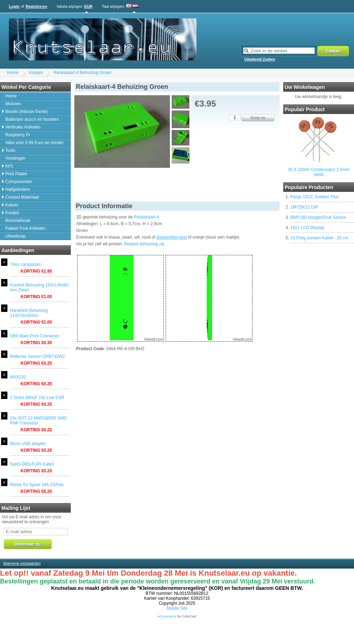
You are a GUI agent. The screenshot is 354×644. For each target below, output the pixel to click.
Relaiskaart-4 (146, 217)
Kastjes (36, 73)
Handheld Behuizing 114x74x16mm (29, 313)
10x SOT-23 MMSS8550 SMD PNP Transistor (38, 421)
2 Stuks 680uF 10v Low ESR (37, 398)
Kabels (12, 205)
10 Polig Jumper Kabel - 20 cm (319, 238)
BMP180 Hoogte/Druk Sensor (318, 217)
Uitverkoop (15, 236)
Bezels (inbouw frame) (26, 112)
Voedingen (15, 158)
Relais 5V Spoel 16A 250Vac (37, 485)
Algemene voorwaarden (22, 563)
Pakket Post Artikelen (25, 228)
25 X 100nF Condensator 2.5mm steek (319, 172)
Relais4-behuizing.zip (144, 244)
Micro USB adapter (28, 444)
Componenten (19, 182)
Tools (10, 150)
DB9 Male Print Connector (35, 336)
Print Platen (16, 174)
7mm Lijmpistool (25, 264)
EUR (88, 6)
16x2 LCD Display (307, 228)
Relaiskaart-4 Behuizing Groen (82, 73)
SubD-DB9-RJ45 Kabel (32, 464)
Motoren (13, 104)
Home (13, 73)
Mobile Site (177, 608)
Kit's (9, 166)
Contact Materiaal (22, 197)
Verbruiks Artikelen (23, 127)
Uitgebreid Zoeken (260, 59)
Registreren (36, 6)
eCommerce (167, 616)
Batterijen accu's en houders (32, 119)
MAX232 (18, 377)
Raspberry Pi (18, 135)
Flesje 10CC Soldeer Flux (315, 197)
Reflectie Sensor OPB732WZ (37, 357)
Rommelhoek (18, 221)
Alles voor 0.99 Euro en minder (35, 143)
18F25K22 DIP (304, 207)
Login (14, 6)
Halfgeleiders (18, 189)
